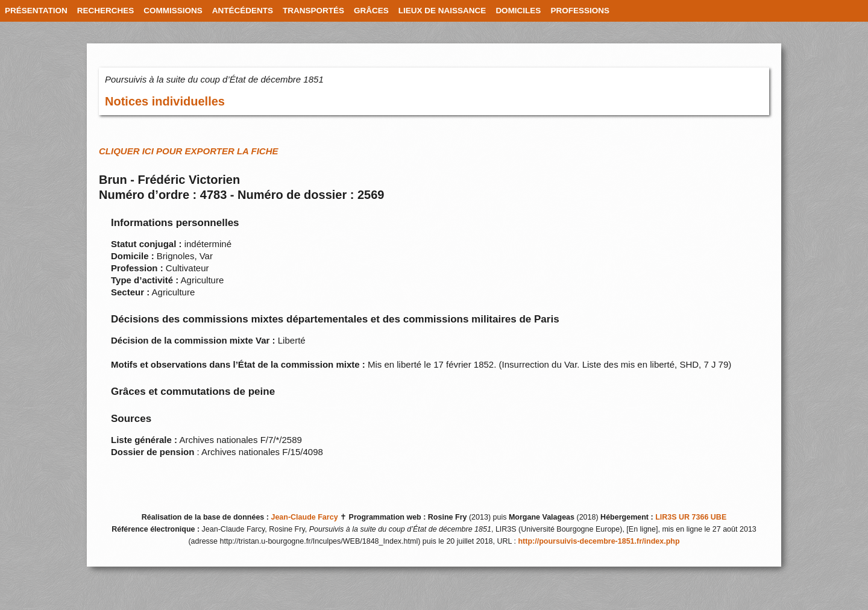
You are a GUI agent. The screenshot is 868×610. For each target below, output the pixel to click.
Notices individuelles (165, 101)
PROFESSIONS (580, 11)
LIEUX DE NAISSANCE (442, 11)
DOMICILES (518, 11)
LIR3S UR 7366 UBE (691, 517)
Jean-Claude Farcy (304, 517)
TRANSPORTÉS (313, 11)
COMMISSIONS (173, 11)
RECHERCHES (106, 11)
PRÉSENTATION (36, 11)
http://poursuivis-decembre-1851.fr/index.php (599, 541)
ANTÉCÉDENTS (243, 11)
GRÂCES (371, 11)
